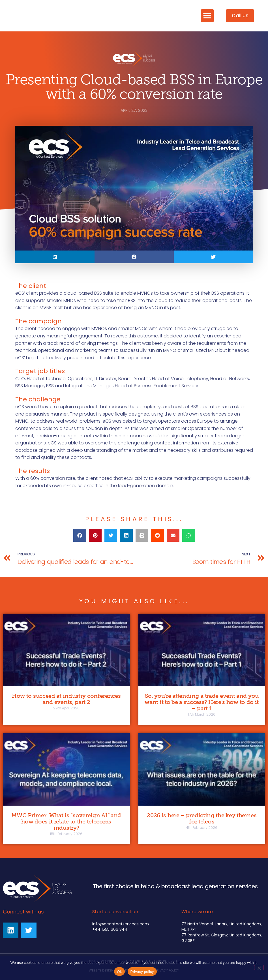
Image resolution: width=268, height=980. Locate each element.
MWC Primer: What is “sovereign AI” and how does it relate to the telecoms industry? (66, 821)
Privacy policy (142, 972)
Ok (119, 972)
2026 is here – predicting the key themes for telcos (202, 818)
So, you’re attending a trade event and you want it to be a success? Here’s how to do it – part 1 (202, 702)
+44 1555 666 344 (110, 929)
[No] (259, 968)
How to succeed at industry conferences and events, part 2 (66, 699)
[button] (207, 16)
